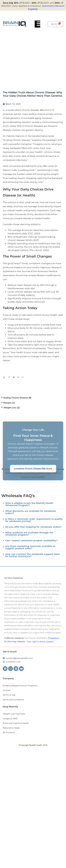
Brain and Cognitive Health (16, 723)
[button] (33, 520)
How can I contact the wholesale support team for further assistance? (33, 555)
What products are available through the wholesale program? (29, 534)
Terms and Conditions (13, 700)
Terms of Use (9, 695)
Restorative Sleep (11, 728)
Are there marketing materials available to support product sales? (30, 547)
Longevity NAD (10, 719)
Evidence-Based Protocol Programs (20, 686)
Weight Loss (10, 408)
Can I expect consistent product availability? (31, 541)
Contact (7, 690)
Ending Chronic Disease (16, 398)
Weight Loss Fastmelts (14, 714)
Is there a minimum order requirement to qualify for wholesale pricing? (34, 520)
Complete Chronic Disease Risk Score (33, 502)
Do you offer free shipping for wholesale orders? (33, 527)
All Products (9, 732)
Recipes (7, 403)
